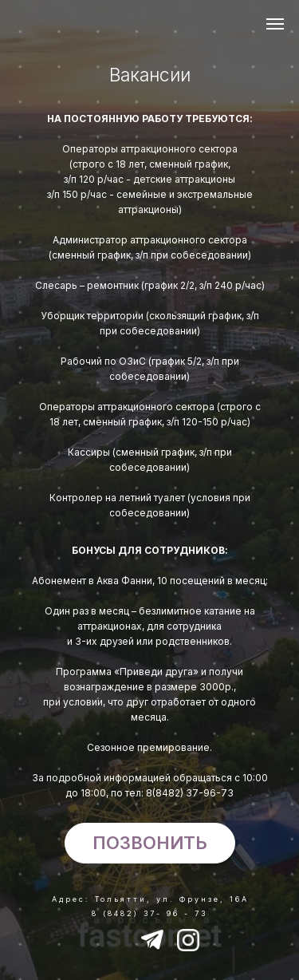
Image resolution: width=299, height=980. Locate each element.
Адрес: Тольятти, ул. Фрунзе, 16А (150, 899)
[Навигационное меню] (275, 24)
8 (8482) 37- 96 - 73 (149, 913)
